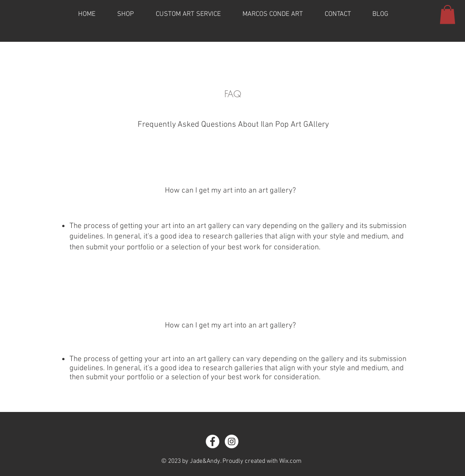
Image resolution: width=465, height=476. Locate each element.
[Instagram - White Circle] (232, 441)
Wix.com (290, 461)
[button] (448, 15)
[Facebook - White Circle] (213, 441)
